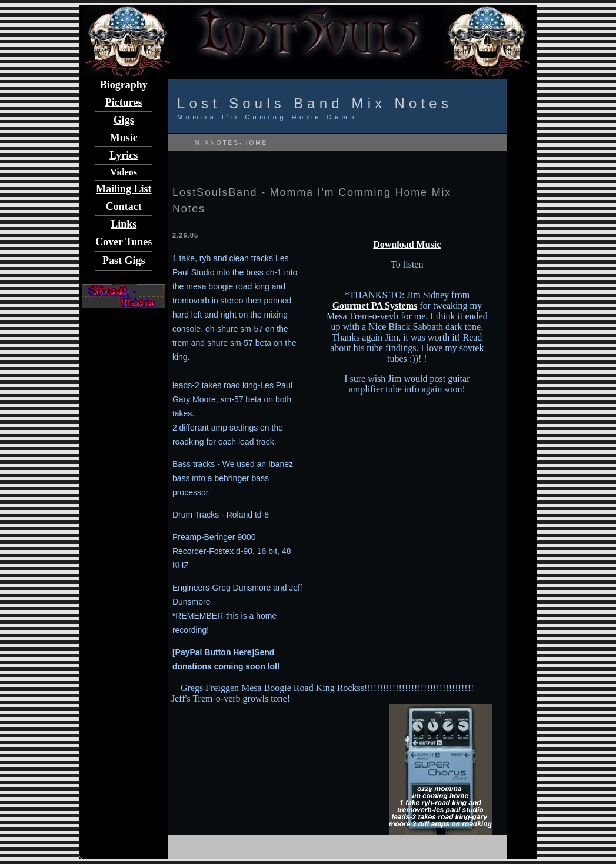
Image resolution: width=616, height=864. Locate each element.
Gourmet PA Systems (375, 306)
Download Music (407, 244)
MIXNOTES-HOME (229, 143)
